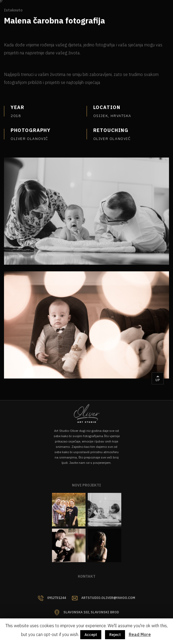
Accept (91, 635)
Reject (115, 635)
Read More (140, 634)
